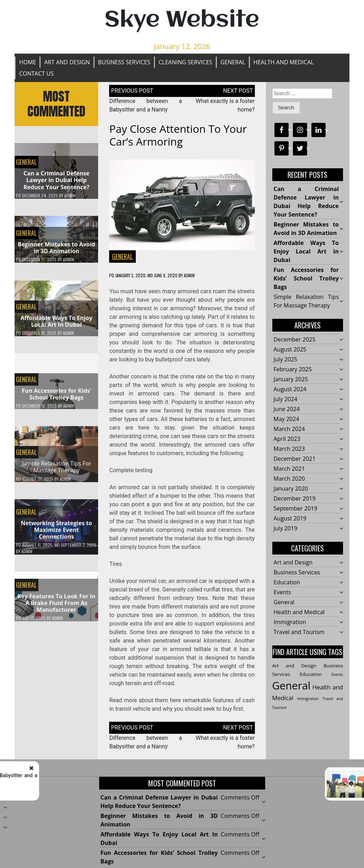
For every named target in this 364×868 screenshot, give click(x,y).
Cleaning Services (185, 62)
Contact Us (36, 73)
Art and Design (67, 62)
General (233, 62)
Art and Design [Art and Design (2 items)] (294, 666)
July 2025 (286, 360)
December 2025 (295, 340)
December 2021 (295, 459)
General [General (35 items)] (291, 686)
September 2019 (296, 509)
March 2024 (289, 429)
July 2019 (286, 529)
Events (282, 593)
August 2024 (290, 389)
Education (287, 583)
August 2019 (290, 519)
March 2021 (289, 469)
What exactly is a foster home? (318, 781)
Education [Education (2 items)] (311, 675)
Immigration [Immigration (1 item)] (308, 699)
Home (28, 62)
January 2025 (291, 380)
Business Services (124, 62)
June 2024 (287, 409)
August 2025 (290, 350)
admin (70, 196)
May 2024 (287, 419)
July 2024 (286, 399)
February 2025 (293, 370)
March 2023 (289, 449)
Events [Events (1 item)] (337, 675)
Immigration (290, 622)
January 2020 (291, 489)
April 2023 (287, 439)
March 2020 (289, 479)
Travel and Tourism (299, 632)
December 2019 (295, 499)
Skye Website (182, 20)
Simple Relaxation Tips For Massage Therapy (57, 470)
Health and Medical (284, 62)
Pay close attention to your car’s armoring (178, 135)
